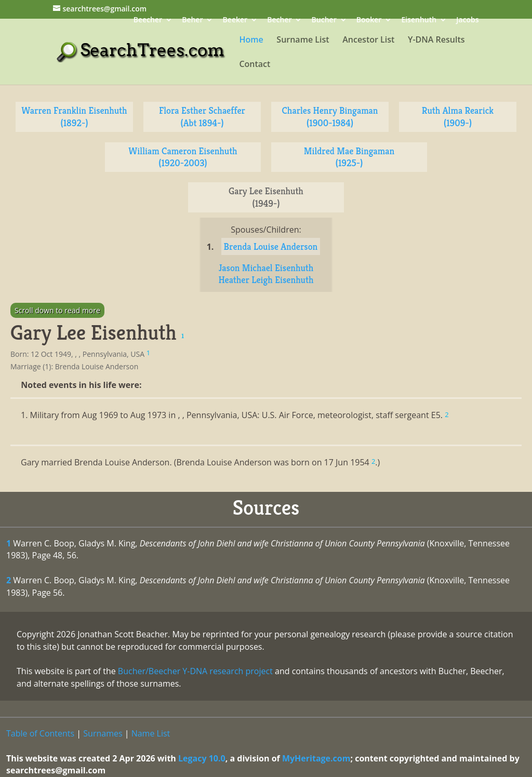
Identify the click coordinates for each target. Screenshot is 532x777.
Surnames (103, 733)
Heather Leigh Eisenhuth (266, 280)
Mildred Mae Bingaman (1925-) (349, 157)
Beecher (148, 21)
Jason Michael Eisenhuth (266, 268)
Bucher (324, 21)
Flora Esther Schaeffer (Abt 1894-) (202, 117)
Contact (255, 65)
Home (251, 41)
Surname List (303, 41)
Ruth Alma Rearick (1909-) (458, 117)
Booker (369, 21)
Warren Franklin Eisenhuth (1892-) (74, 117)
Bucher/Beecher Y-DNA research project (195, 671)
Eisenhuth (419, 21)
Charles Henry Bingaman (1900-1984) (330, 117)
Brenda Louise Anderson (271, 246)
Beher (192, 21)
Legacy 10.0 (202, 758)
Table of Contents (40, 733)
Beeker (235, 21)
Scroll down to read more (57, 310)
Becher (279, 21)
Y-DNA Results (436, 41)
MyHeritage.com (316, 758)
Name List (151, 733)
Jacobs (467, 21)
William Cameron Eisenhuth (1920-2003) (183, 157)
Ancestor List (368, 41)
